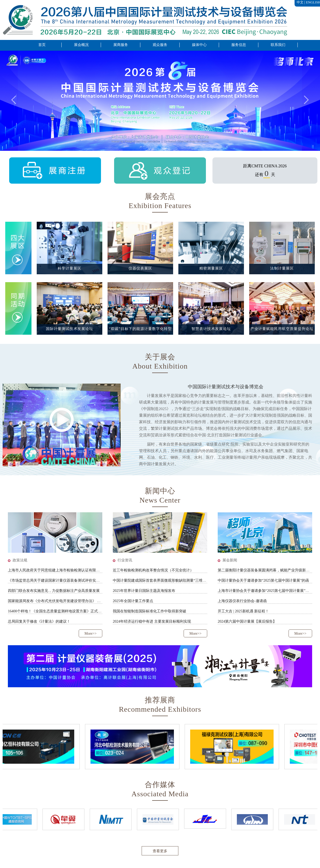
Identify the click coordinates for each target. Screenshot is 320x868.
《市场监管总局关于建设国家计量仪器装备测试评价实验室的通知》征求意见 (70, 580)
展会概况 (81, 45)
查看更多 (160, 851)
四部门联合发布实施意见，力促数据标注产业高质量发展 (54, 591)
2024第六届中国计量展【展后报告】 (247, 621)
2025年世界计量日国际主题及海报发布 (144, 591)
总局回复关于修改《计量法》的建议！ (39, 621)
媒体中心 (199, 45)
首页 (42, 45)
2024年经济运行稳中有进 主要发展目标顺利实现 (152, 621)
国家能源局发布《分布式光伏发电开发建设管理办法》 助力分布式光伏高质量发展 (74, 601)
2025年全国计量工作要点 (133, 601)
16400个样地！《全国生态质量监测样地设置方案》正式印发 (57, 611)
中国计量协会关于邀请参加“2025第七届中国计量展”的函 (263, 580)
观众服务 (160, 45)
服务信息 (239, 45)
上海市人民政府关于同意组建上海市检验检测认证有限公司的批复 (61, 570)
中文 (300, 2)
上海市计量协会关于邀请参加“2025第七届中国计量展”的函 (265, 591)
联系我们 (278, 45)
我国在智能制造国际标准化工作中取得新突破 (150, 611)
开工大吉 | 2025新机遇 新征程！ (243, 611)
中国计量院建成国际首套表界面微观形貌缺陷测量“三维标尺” (162, 580)
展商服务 (121, 45)
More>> (90, 634)
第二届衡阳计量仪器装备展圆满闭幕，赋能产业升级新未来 (265, 570)
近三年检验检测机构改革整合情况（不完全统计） (153, 570)
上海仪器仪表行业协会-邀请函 (242, 601)
